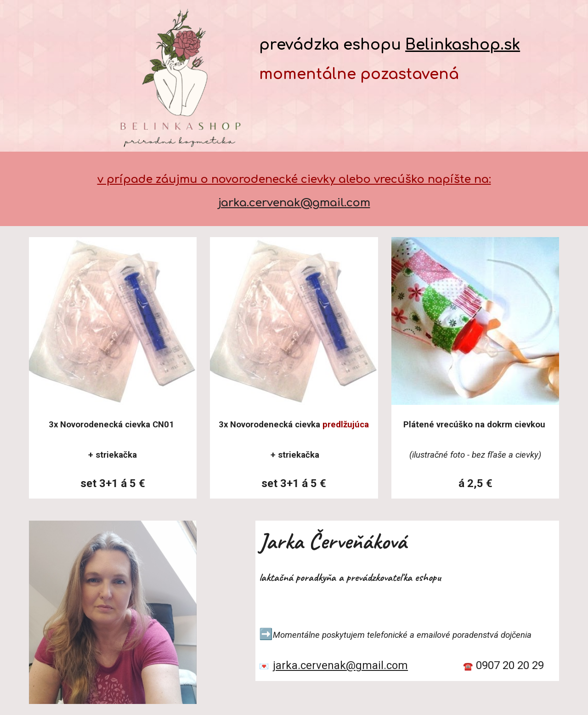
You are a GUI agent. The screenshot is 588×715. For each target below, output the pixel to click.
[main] (407, 48)
